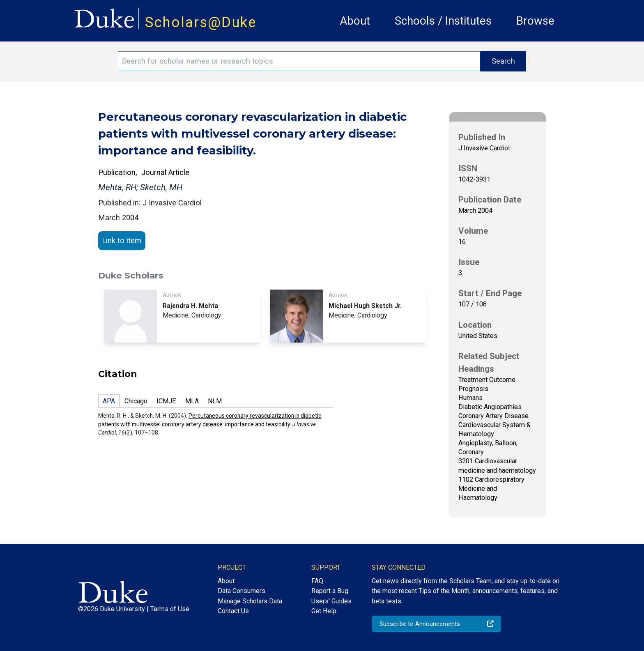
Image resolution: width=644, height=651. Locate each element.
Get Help (324, 611)
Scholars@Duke (201, 22)
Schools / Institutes (443, 21)
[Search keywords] (299, 61)
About (355, 21)
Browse (535, 21)
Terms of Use (170, 609)
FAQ (317, 581)
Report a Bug (330, 591)
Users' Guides (331, 601)
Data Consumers (241, 591)
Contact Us (233, 611)
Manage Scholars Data (250, 601)
